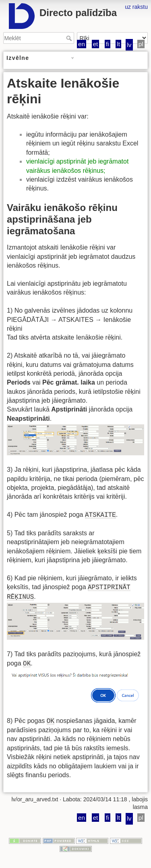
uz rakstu (136, 7)
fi (108, 44)
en (82, 44)
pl (141, 44)
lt (118, 44)
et (96, 44)
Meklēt (70, 38)
